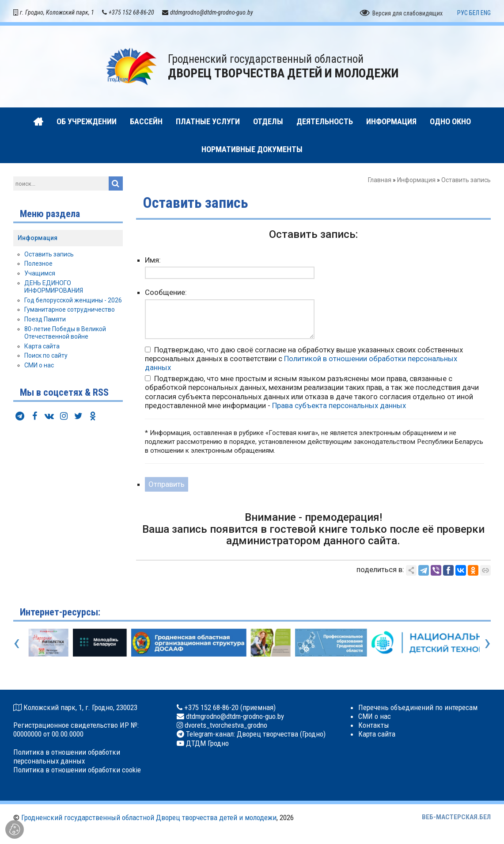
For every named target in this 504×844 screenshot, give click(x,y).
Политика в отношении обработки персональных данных (67, 758)
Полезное (38, 266)
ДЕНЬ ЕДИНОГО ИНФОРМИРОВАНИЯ (54, 288)
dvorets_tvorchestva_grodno (225, 727)
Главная (380, 182)
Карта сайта (42, 348)
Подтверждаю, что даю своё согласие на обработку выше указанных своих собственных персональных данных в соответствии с (304, 360)
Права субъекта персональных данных (339, 407)
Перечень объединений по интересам (418, 709)
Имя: (153, 262)
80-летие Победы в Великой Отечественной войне (65, 334)
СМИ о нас (39, 367)
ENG (486, 15)
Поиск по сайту (46, 358)
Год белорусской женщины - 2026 (73, 302)
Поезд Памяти (45, 321)
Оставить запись (49, 256)
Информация (416, 182)
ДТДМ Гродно (207, 745)
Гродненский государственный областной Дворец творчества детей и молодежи (149, 820)
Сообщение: (166, 294)
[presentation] (17, 644)
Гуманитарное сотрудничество (70, 312)
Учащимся (40, 275)
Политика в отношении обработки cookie (77, 771)
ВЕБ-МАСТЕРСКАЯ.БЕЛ (456, 819)
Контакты (374, 727)
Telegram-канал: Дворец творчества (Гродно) (255, 736)
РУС (462, 15)
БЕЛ (474, 15)
